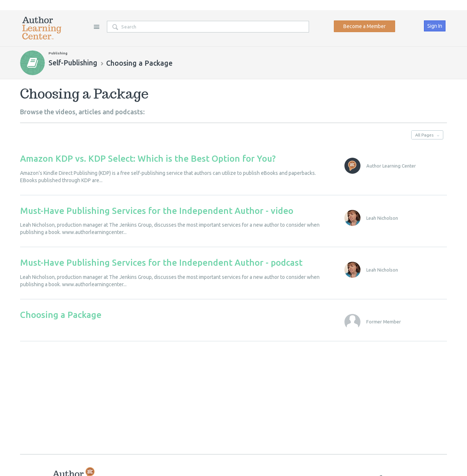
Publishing (58, 53)
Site (96, 27)
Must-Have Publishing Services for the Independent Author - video (157, 211)
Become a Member (364, 26)
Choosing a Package (61, 315)
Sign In (435, 26)
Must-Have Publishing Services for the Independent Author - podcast (161, 263)
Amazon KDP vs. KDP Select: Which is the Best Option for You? (148, 159)
